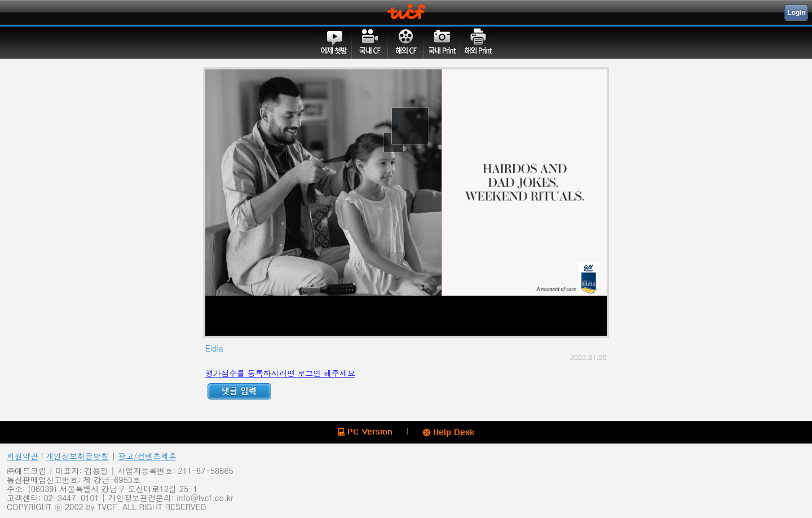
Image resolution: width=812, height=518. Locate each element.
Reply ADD (239, 391)
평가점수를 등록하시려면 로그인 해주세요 (280, 373)
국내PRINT (442, 42)
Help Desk (449, 433)
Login (796, 12)
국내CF (370, 42)
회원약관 (23, 456)
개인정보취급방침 (77, 456)
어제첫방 (334, 42)
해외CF (406, 42)
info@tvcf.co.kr (205, 498)
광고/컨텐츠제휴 (147, 456)
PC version (365, 432)
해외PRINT (478, 42)
